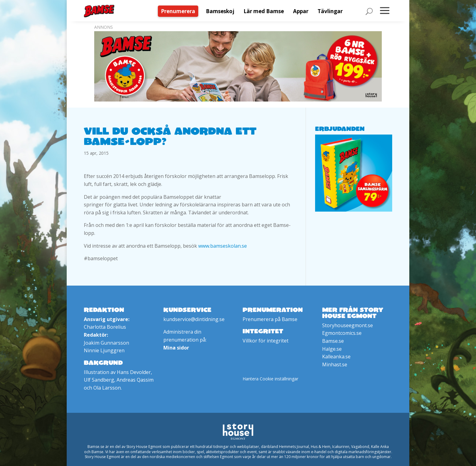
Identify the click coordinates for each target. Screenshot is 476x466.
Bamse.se (333, 341)
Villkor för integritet (266, 341)
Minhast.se (335, 364)
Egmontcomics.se (342, 333)
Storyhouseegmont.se (348, 325)
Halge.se (332, 349)
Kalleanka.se (336, 357)
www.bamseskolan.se (223, 246)
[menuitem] (180, 11)
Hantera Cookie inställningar (270, 379)
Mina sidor (176, 348)
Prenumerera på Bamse (270, 319)
